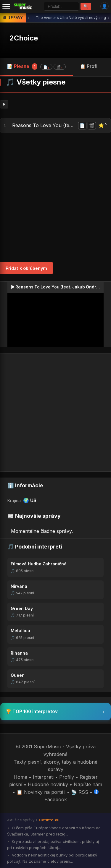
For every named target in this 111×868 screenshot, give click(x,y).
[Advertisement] (55, 198)
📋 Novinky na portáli (41, 792)
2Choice (24, 38)
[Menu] (6, 6)
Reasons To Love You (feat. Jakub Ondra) (44, 125)
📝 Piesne (36, 66)
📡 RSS (80, 792)
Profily (67, 777)
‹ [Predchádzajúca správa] (29, 18)
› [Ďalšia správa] (108, 18)
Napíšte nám (88, 784)
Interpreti (43, 777)
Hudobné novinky (48, 784)
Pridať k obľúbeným (26, 268)
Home (20, 777)
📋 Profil (89, 66)
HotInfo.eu (49, 820)
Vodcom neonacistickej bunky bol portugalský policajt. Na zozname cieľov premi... (52, 858)
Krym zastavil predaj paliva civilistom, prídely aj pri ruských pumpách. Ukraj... (53, 845)
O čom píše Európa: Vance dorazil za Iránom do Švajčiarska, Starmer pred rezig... (54, 831)
